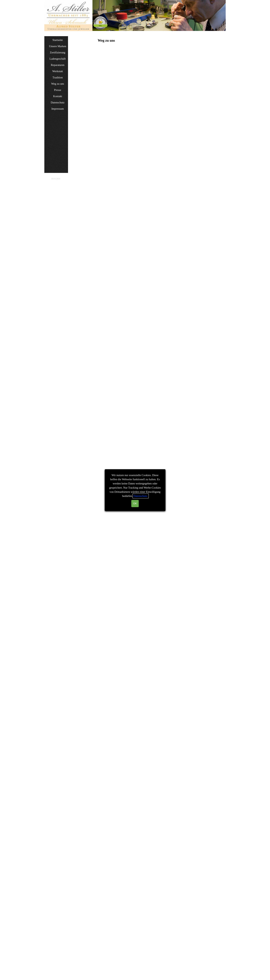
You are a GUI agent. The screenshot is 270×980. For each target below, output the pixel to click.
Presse (58, 90)
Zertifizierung (58, 52)
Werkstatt (58, 71)
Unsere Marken (58, 46)
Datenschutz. (141, 496)
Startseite (58, 40)
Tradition (58, 77)
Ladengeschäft (58, 59)
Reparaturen (58, 65)
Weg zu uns (58, 84)
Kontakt (58, 96)
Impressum (58, 109)
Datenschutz (58, 102)
